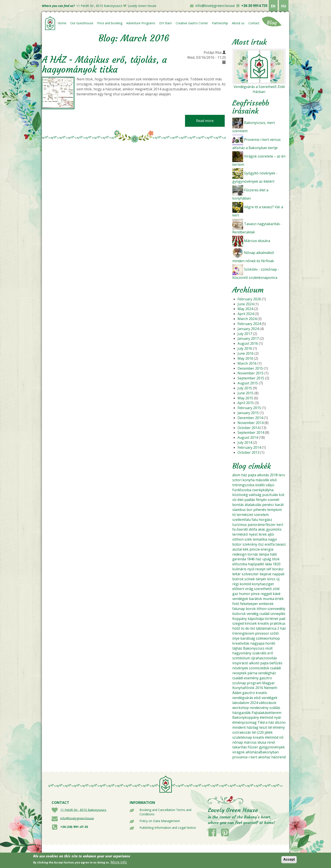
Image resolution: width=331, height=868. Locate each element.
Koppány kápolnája (248, 619)
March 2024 (247, 319)
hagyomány (242, 653)
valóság (255, 495)
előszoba (240, 564)
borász (278, 569)
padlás (250, 500)
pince (255, 594)
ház (244, 475)
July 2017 (245, 334)
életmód (266, 717)
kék (246, 549)
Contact (254, 23)
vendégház (267, 673)
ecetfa (270, 544)
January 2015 (248, 413)
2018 (274, 475)
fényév (261, 500)
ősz (261, 544)
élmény (279, 727)
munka (269, 599)
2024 (254, 703)
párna (252, 673)
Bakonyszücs (254, 648)
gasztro (266, 678)
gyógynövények (272, 747)
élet (241, 500)
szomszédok (259, 668)
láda (268, 564)
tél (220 (258, 732)
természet (245, 515)
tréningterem (243, 633)
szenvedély (276, 609)
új (278, 579)
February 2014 (249, 447)
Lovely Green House (142, 6)
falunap (239, 609)
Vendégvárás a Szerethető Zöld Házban (259, 89)
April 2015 (246, 403)
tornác (253, 554)
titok (276, 559)
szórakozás (242, 732)
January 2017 (248, 338)
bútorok (239, 614)
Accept (289, 861)
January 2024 (248, 329)
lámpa (264, 554)
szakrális (259, 653)
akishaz (264, 757)
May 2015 (245, 398)
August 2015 (248, 383)
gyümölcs (274, 529)
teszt (263, 727)
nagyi (272, 539)
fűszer (253, 747)
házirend (279, 757)
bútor (237, 544)
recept (260, 569)
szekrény (250, 544)
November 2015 (251, 373)
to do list (248, 628)
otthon (238, 539)
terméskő (240, 534)
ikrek (263, 534)
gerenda (239, 559)
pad (282, 619)
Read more (210, 121)
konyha (249, 480)
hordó (270, 643)
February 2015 (249, 408)
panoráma (256, 525)
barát (279, 505)
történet (271, 619)
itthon (262, 609)
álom (236, 475)
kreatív (263, 623)
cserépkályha (263, 490)
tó (234, 515)
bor (250, 510)
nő (281, 737)
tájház (237, 648)
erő (270, 653)
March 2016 (247, 363)
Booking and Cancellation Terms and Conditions (165, 812)
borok (251, 609)
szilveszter (250, 574)
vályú (270, 485)
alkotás (263, 475)
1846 (251, 559)
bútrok (238, 579)
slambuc (239, 510)
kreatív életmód (266, 737)
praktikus (278, 623)
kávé (277, 594)
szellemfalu (242, 520)
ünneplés (278, 614)
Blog (272, 23)
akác (262, 529)
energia (267, 549)
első (273, 480)
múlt (269, 648)
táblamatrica (266, 628)
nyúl (251, 569)
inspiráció (240, 663)
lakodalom (241, 703)
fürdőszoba (242, 490)
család (264, 614)
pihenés (260, 510)
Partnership (220, 23)
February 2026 (249, 299)
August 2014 (248, 437)
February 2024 (249, 324)
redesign (239, 554)
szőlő (274, 633)
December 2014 (250, 418)
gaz (235, 594)
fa (234, 529)
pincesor (262, 633)
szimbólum (241, 658)
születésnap (242, 737)
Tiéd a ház (266, 722)
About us (238, 23)
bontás (238, 505)
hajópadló (256, 564)
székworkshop (268, 638)
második (262, 480)
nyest (253, 534)
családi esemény (245, 678)
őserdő (242, 529)
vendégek (240, 599)
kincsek (251, 623)
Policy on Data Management (160, 821)
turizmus (240, 525)
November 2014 (251, 423)
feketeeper (249, 604)
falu (255, 520)
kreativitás (241, 643)
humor (245, 594)
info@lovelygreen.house (215, 6)
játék (269, 732)
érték (279, 599)
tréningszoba (243, 485)
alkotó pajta (259, 663)
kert (280, 525)
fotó (236, 604)
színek (250, 579)
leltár (237, 574)
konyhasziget (263, 584)
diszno (280, 722)
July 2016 (245, 348)
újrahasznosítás (264, 658)
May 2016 (245, 358)
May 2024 (245, 309)
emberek (266, 604)
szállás (275, 708)
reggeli (266, 594)
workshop (241, 708)
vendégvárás (243, 698)
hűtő (236, 628)
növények (240, 668)
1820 (277, 564)
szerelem (261, 515)
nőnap (238, 742)
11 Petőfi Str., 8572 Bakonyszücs (99, 6)
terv (282, 475)
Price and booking (110, 23)
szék (248, 539)
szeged (238, 623)
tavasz (281, 544)
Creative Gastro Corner (192, 23)
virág (249, 589)
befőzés (276, 663)
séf (269, 569)
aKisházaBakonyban (262, 752)
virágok (238, 752)
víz (234, 500)
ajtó (271, 534)
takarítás (240, 747)
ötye (236, 638)
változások (268, 703)
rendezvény (259, 708)
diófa (253, 529)
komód (245, 584)
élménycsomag (244, 722)
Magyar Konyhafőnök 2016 (254, 685)
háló (273, 554)
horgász (265, 520)
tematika (260, 539)
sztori (237, 480)
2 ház (282, 628)
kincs (271, 579)
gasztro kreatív (255, 693)
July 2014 (245, 442)
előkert (238, 589)
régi (236, 584)
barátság (248, 638)
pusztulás (270, 495)
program (254, 683)
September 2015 (251, 378)
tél (270, 727)
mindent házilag (245, 727)
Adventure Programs (141, 23)
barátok (256, 599)
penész (268, 505)
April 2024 (246, 314)
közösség (240, 495)
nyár (278, 717)
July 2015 (245, 388)
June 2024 (246, 304)
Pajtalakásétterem (266, 713)
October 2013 (248, 452)
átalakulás (253, 505)
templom (274, 510)
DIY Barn (165, 23)
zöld (276, 589)
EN (273, 6)
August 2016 (248, 343)
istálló (260, 485)
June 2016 (246, 353)
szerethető (263, 589)
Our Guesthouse (82, 23)
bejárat (265, 574)
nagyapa (257, 643)
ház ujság (263, 559)
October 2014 (248, 428)
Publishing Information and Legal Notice (168, 828)
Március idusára (257, 241)
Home (62, 23)
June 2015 (246, 393)
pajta (252, 475)
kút (282, 495)
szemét (274, 500)
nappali (278, 574)
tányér (261, 579)
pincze (255, 549)
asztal (237, 549)
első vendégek (266, 698)
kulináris (239, 569)
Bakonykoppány (246, 717)
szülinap (239, 683)
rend (271, 742)
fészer (271, 525)
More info (119, 863)
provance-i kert (245, 757)
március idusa (255, 742)
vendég (253, 614)
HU (284, 6)
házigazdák (242, 713)
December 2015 (250, 368)
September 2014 (251, 432)
